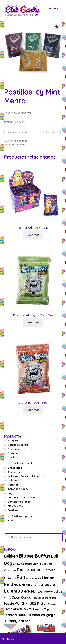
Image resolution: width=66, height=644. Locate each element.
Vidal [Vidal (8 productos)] (36, 615)
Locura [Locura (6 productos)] (50, 585)
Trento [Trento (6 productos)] (9, 615)
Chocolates (15, 468)
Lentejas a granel (19, 502)
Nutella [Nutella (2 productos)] (7, 598)
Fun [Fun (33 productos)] (21, 577)
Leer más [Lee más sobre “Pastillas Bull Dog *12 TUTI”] (33, 410)
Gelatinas (14, 481)
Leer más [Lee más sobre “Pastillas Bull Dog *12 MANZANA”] (33, 322)
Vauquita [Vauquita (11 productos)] (23, 615)
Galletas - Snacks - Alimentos (26, 476)
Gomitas (13, 485)
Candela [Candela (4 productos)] (26, 564)
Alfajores (14, 441)
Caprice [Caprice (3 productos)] (37, 564)
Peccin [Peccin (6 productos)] (9, 604)
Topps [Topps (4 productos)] (48, 609)
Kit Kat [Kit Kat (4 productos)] (26, 585)
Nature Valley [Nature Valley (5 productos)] (53, 592)
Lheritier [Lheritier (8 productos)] (37, 584)
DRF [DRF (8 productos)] (40, 570)
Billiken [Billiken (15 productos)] (11, 556)
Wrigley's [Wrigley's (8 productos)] (48, 615)
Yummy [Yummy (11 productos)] (11, 621)
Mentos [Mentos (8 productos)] (37, 591)
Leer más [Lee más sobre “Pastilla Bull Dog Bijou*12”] (33, 235)
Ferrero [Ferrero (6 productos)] (50, 570)
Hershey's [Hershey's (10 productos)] (12, 584)
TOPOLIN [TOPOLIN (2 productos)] (39, 610)
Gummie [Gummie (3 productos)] (37, 578)
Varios (12, 520)
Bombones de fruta (20, 449)
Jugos (12, 493)
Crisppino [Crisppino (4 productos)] (10, 570)
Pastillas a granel (23, 516)
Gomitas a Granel (19, 489)
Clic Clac (20, 145)
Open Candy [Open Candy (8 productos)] (21, 597)
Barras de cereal (18, 445)
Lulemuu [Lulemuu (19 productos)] (14, 591)
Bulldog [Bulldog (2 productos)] (17, 564)
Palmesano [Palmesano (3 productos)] (38, 598)
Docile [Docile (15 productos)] (23, 570)
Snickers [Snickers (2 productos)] (52, 604)
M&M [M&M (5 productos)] (27, 592)
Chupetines (15, 472)
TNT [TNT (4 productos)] (32, 609)
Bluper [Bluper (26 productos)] (27, 556)
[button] (57, 27)
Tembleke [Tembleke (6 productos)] (11, 609)
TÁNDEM (12, 639)
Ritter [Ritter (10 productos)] (42, 603)
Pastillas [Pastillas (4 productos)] (51, 598)
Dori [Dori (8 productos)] (33, 570)
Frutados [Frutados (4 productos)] (10, 578)
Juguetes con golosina (22, 497)
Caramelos (15, 453)
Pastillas (22, 141)
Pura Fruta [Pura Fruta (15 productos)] (25, 603)
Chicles (12, 458)
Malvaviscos (15, 506)
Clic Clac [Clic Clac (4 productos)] (47, 564)
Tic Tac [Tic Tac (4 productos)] (24, 609)
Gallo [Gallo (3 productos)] (29, 578)
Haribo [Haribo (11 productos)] (48, 578)
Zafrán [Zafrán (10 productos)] (24, 621)
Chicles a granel (22, 464)
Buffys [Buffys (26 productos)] (42, 556)
